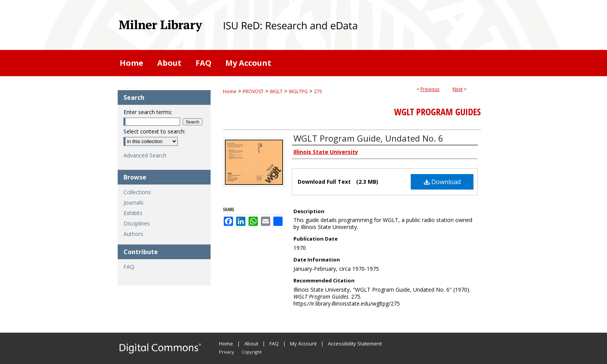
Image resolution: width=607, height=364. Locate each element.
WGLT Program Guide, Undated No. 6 (368, 138)
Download (442, 182)
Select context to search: (154, 131)
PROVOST (253, 91)
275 (318, 91)
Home (230, 91)
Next (458, 89)
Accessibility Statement (355, 343)
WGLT (276, 91)
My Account (303, 343)
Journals (134, 203)
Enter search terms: (148, 112)
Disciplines (137, 223)
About (251, 343)
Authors (133, 234)
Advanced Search (145, 155)
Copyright (252, 352)
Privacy (227, 352)
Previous (430, 89)
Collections (137, 192)
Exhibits (133, 213)
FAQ (129, 267)
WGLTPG (298, 91)
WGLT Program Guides (437, 112)
